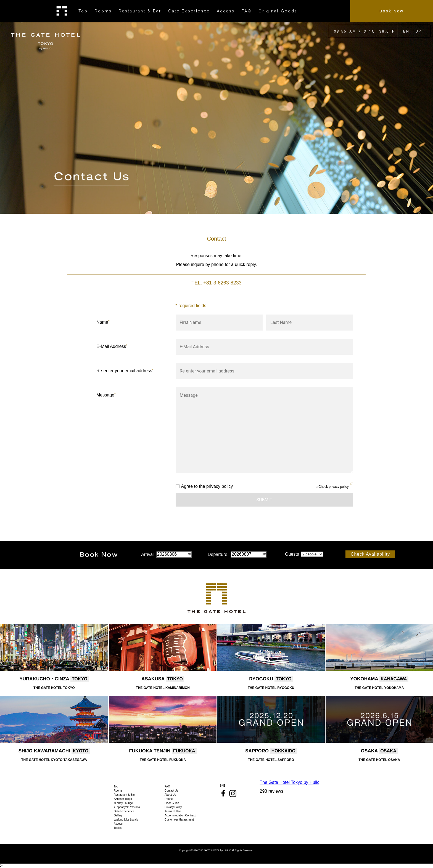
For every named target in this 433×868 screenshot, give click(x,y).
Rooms (118, 791)
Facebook (223, 793)
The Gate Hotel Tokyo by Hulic (290, 782)
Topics (118, 828)
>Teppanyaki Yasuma (127, 807)
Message (106, 395)
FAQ (167, 786)
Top (116, 786)
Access (118, 824)
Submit (264, 500)
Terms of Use (173, 811)
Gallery (118, 815)
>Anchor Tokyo (123, 799)
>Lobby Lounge (123, 803)
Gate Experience (124, 811)
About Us (170, 795)
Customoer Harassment (179, 820)
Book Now (392, 11)
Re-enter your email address (125, 371)
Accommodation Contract (180, 815)
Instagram (233, 794)
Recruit (169, 799)
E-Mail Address (112, 346)
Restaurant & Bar (124, 795)
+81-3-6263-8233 (222, 283)
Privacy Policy (173, 807)
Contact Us (171, 791)
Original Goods (278, 11)
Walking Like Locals (126, 820)
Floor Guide (172, 803)
